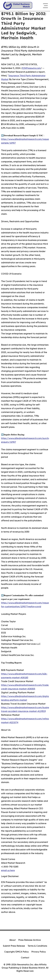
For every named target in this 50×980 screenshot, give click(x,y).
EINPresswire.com (31, 68)
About (12, 940)
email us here (8, 870)
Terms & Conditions (37, 946)
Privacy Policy (39, 952)
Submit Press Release (14, 946)
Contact (25, 958)
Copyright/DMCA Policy (16, 952)
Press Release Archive (30, 940)
